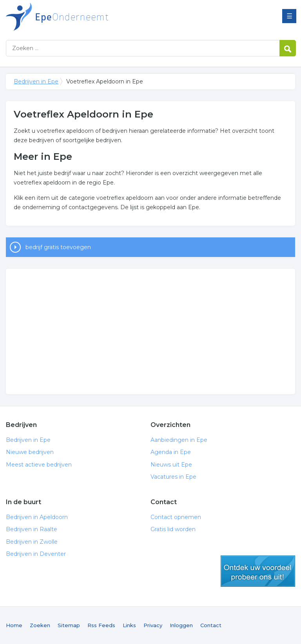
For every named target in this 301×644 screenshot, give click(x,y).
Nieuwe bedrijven (30, 452)
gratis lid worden (258, 571)
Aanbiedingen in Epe (179, 440)
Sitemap (69, 625)
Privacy (153, 625)
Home (14, 625)
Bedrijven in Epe (104, 17)
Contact (211, 625)
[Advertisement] (150, 331)
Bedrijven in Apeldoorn (37, 517)
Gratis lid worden (173, 529)
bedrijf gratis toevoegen (58, 247)
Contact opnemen (176, 517)
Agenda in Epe (171, 452)
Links (129, 625)
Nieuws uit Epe (171, 465)
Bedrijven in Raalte (32, 529)
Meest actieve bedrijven (39, 465)
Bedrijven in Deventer (36, 554)
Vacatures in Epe (173, 477)
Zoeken (40, 625)
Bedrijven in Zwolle (32, 542)
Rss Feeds (101, 625)
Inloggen (181, 625)
